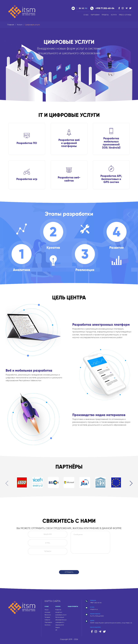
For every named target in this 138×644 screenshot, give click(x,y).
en (80, 8)
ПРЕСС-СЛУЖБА (125, 15)
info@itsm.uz (94, 609)
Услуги (114, 15)
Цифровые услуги (61, 615)
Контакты (48, 625)
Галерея (47, 617)
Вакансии (48, 615)
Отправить (69, 572)
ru (86, 8)
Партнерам (95, 15)
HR (56, 630)
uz (83, 8)
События (47, 620)
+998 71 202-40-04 (105, 8)
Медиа (57, 627)
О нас (86, 15)
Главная (11, 25)
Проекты (105, 15)
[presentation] (8, 484)
